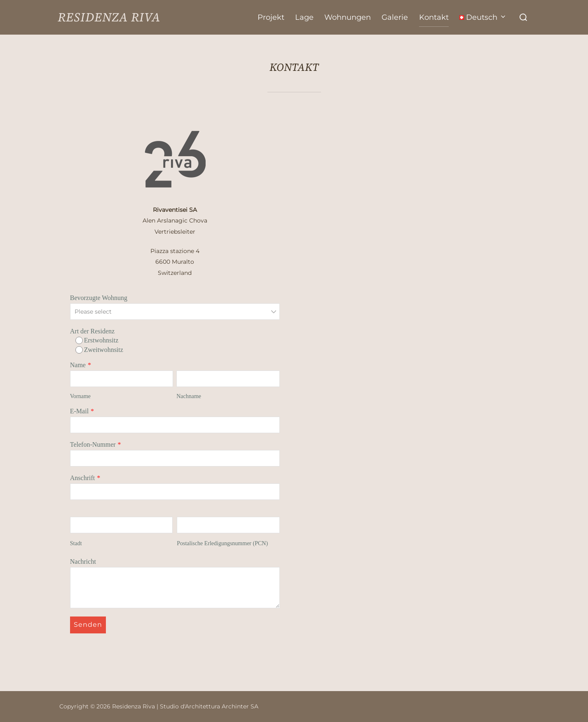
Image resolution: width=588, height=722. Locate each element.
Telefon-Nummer (93, 444)
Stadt (76, 543)
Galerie (395, 17)
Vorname (80, 396)
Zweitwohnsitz (99, 350)
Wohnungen (348, 17)
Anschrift (82, 478)
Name (78, 365)
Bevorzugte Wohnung (99, 298)
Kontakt (434, 17)
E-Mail (79, 411)
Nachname (189, 396)
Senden (88, 625)
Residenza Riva (109, 17)
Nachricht (83, 561)
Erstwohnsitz (97, 340)
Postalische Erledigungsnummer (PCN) (222, 543)
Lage (304, 17)
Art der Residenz (92, 331)
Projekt (271, 17)
